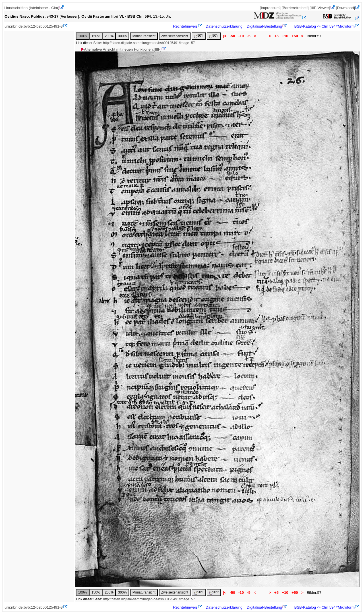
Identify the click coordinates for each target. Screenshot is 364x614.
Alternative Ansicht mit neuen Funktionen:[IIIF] (121, 49)
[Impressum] (270, 8)
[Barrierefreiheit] (295, 8)
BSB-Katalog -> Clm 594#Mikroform (324, 26)
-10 (241, 36)
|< (225, 36)
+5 (277, 36)
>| (303, 36)
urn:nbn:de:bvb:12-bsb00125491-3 (34, 26)
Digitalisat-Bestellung (264, 26)
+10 (285, 36)
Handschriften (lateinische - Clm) (32, 8)
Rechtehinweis (185, 26)
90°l (199, 36)
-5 (249, 36)
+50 (295, 36)
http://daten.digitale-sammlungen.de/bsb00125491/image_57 (149, 43)
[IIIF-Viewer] (320, 8)
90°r (214, 36)
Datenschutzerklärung (224, 26)
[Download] (345, 8)
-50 (232, 36)
